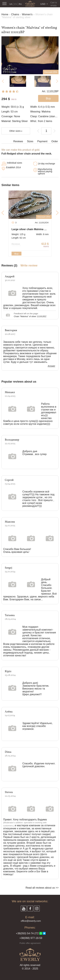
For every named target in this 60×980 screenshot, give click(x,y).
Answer (51, 366)
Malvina (46, 112)
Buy (16, 254)
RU (20, 4)
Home (5, 14)
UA (11, 4)
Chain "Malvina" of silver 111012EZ (30, 316)
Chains (15, 14)
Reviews (18, 141)
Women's (27, 14)
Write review (29, 266)
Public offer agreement (30, 943)
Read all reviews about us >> (42, 888)
